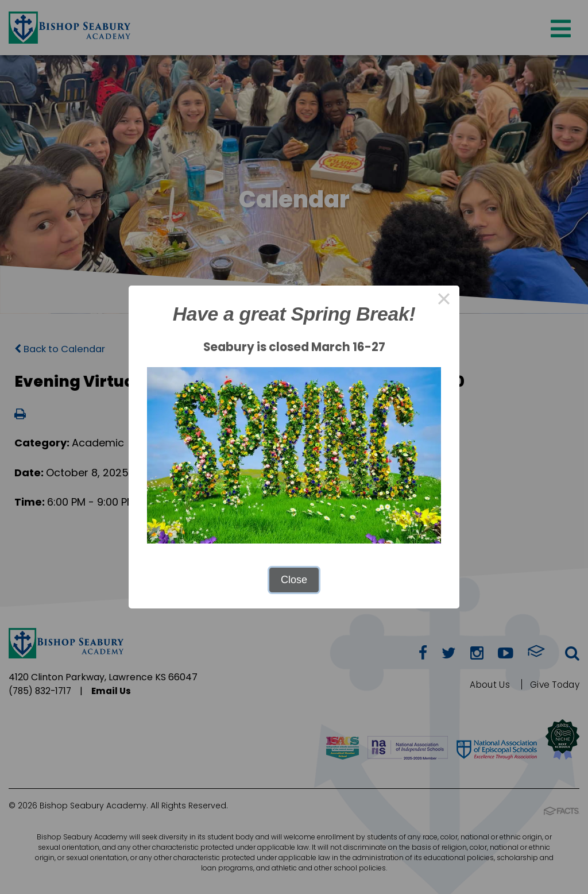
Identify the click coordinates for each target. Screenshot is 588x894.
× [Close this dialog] (444, 301)
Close (294, 580)
